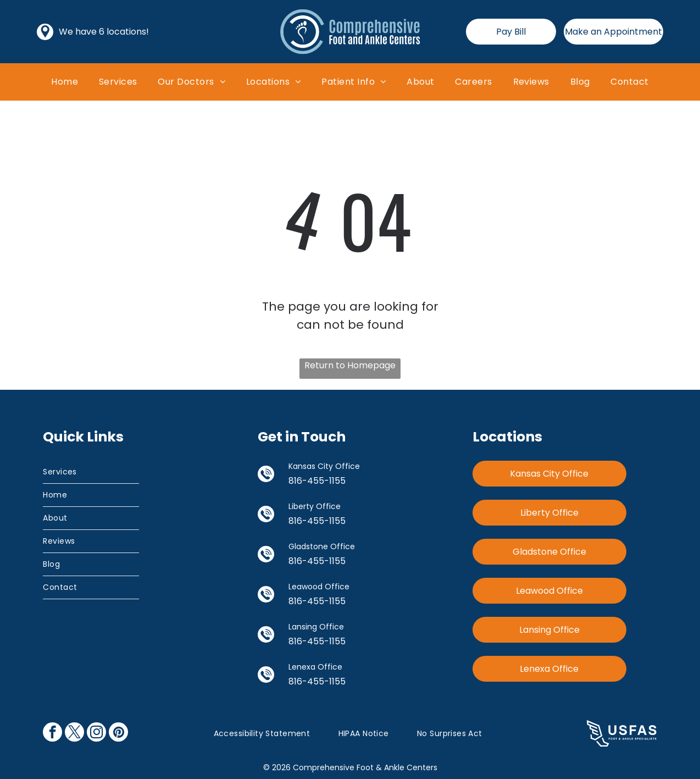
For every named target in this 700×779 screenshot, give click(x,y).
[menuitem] (65, 82)
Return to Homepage (350, 365)
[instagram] (96, 733)
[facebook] (52, 733)
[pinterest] (118, 733)
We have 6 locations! (104, 32)
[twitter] (74, 733)
